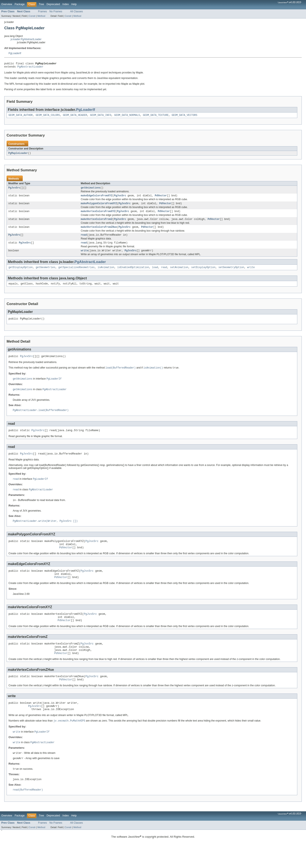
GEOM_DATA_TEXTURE (156, 117)
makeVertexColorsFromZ (97, 223)
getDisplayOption (21, 273)
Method (41, 16)
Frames (42, 11)
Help (74, 4)
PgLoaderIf (15, 53)
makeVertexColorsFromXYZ (98, 215)
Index (66, 4)
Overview (7, 4)
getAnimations (91, 190)
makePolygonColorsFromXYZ (99, 207)
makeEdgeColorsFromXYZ (97, 198)
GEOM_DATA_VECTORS (185, 117)
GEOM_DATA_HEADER (75, 117)
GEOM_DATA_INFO (101, 117)
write (85, 256)
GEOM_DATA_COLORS (48, 117)
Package (20, 4)
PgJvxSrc (14, 190)
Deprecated (53, 4)
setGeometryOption (231, 273)
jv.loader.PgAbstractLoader (26, 39)
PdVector (161, 198)
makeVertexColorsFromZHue (99, 231)
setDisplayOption (203, 273)
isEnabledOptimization (133, 273)
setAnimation (179, 273)
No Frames (56, 11)
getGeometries (45, 273)
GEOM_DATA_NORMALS (127, 117)
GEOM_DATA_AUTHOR (21, 117)
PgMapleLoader (18, 155)
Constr (32, 16)
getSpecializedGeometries (77, 273)
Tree (41, 4)
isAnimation (106, 273)
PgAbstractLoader (30, 68)
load (155, 273)
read (84, 240)
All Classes (76, 11)
